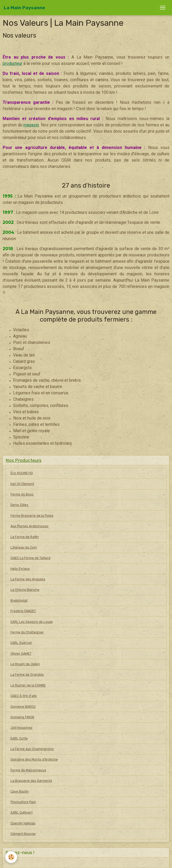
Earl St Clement (22, 484)
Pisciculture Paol (23, 802)
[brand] (24, 8)
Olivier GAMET (21, 654)
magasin (31, 125)
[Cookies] (11, 857)
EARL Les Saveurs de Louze (32, 622)
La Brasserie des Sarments (31, 781)
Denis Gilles (19, 505)
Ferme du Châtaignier (27, 632)
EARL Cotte (19, 738)
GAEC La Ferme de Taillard (30, 558)
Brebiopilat (19, 601)
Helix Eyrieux (20, 569)
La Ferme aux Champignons (32, 749)
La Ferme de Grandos (27, 675)
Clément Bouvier (23, 834)
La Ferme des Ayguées (28, 579)
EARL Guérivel (21, 643)
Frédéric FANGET (23, 611)
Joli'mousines (21, 728)
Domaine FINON (22, 717)
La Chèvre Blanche (25, 590)
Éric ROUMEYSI (22, 473)
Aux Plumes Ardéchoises (30, 526)
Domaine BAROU (23, 707)
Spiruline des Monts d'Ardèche (34, 760)
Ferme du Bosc (22, 494)
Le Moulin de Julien (25, 664)
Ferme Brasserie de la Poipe (32, 516)
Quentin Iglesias (23, 823)
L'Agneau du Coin (24, 547)
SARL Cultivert (22, 813)
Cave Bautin (20, 792)
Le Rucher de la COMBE (28, 685)
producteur (12, 63)
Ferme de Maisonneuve (28, 770)
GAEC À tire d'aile (24, 696)
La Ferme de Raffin (25, 537)
